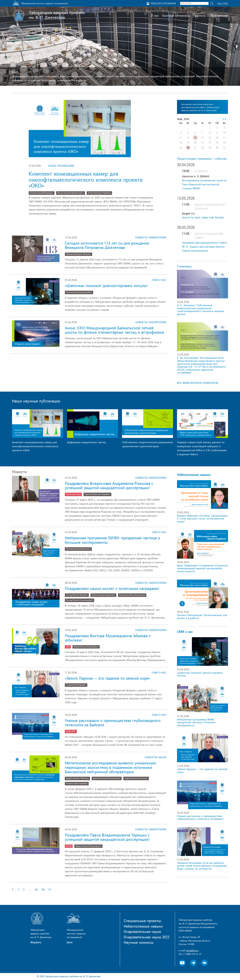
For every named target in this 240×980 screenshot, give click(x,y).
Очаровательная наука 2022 (146, 937)
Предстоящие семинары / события (202, 159)
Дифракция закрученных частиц (86, 442)
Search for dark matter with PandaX (203, 218)
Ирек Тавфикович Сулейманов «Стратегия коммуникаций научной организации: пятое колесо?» (202, 569)
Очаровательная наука (142, 932)
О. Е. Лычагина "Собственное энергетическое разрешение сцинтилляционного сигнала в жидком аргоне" (200, 310)
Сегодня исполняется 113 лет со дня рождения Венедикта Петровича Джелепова (107, 245)
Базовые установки (176, 16)
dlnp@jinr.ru (192, 951)
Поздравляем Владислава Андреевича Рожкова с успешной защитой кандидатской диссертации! (109, 486)
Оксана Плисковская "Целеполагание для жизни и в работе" (202, 617)
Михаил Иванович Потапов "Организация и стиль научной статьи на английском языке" (202, 519)
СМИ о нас (159, 280)
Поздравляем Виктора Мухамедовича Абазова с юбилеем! (108, 638)
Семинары (184, 266)
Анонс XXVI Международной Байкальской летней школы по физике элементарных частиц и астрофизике (114, 330)
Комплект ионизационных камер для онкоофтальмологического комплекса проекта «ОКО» (86, 180)
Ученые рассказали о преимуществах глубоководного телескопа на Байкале (113, 723)
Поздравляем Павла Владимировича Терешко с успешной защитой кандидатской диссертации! (107, 837)
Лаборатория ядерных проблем (57, 15)
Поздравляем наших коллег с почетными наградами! (112, 589)
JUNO (15, 72)
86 (43, 890)
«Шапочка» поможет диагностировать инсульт (106, 286)
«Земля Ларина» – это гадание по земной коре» (107, 678)
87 (50, 890)
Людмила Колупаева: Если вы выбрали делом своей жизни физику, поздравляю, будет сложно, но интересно (202, 866)
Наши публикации (61, 166)
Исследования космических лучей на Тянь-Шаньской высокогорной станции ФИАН (204, 184)
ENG (226, 4)
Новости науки (156, 757)
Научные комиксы (139, 943)
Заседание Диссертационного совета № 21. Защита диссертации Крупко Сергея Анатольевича (204, 247)
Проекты (199, 16)
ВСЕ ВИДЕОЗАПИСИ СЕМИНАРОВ (198, 383)
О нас (155, 16)
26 (188, 148)
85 (36, 890)
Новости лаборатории (151, 238)
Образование (218, 16)
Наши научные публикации (36, 401)
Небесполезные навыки (194, 475)
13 (195, 138)
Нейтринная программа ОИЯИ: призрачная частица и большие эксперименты (112, 540)
